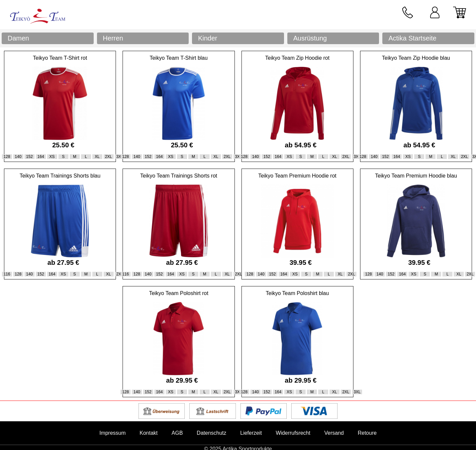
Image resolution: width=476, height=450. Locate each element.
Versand (334, 433)
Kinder (208, 38)
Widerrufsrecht (293, 433)
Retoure (367, 433)
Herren (113, 38)
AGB (177, 433)
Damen (18, 38)
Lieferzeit (251, 433)
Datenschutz (211, 433)
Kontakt (148, 433)
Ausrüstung (310, 38)
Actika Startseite (412, 38)
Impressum (112, 433)
